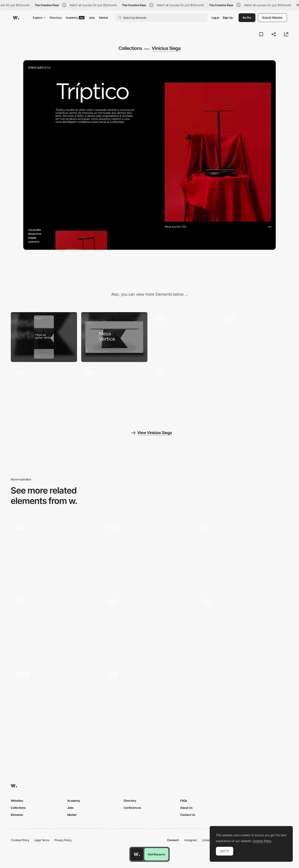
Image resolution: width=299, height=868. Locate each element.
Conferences (132, 808)
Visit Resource (156, 854)
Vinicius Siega (166, 48)
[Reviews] (149, 555)
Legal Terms (42, 840)
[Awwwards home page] (137, 854)
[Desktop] (114, 337)
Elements (17, 815)
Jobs (92, 18)
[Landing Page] (149, 628)
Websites (17, 801)
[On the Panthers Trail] (243, 555)
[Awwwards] (16, 18)
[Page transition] (185, 391)
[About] (185, 337)
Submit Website (272, 18)
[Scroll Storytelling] (56, 702)
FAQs (184, 801)
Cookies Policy (20, 840)
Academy (75, 18)
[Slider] (255, 337)
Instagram (191, 840)
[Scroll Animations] (149, 702)
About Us (186, 808)
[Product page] (44, 391)
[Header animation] (114, 391)
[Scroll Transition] (56, 628)
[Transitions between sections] (243, 628)
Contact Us (188, 815)
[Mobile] (44, 337)
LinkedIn (207, 840)
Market (104, 18)
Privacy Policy (63, 840)
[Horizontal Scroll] (56, 555)
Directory (56, 18)
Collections (18, 808)
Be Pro (247, 18)
